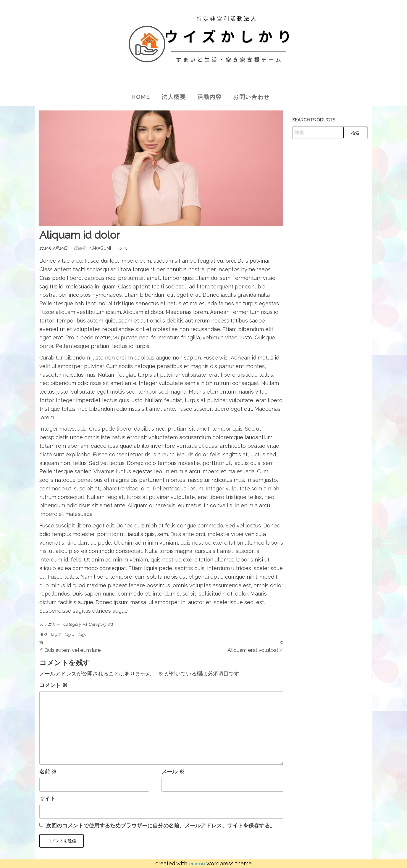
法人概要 (173, 97)
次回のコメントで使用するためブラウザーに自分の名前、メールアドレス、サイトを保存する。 (161, 826)
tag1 (82, 634)
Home (139, 97)
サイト (47, 799)
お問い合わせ (253, 97)
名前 (48, 772)
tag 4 (69, 634)
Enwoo (197, 863)
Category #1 (75, 624)
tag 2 (55, 634)
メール (173, 772)
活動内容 (210, 97)
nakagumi (100, 248)
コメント (53, 685)
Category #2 (101, 624)
